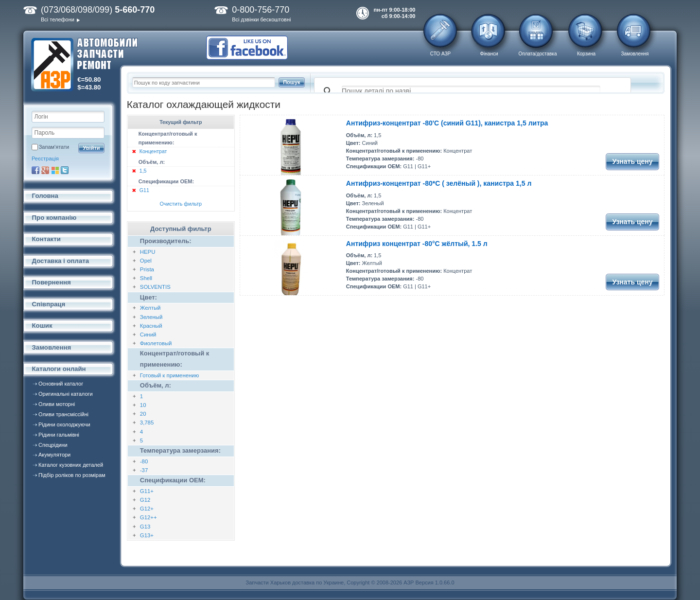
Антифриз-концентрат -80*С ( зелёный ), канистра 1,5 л (439, 183)
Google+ (45, 170)
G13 (145, 527)
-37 (144, 470)
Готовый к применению (169, 375)
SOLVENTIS (155, 287)
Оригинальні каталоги (66, 394)
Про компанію (54, 218)
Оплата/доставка (537, 54)
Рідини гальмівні (59, 435)
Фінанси (489, 54)
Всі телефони (58, 19)
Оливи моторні (57, 404)
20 (143, 414)
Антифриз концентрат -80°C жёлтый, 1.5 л (417, 244)
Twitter (65, 170)
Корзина (586, 54)
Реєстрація (45, 159)
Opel (146, 261)
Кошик (42, 326)
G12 (145, 500)
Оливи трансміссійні (63, 414)
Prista (147, 269)
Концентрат (153, 151)
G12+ (147, 509)
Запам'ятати (54, 147)
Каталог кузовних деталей (71, 465)
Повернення (52, 282)
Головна (45, 196)
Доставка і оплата (61, 261)
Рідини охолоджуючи (64, 424)
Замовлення (635, 54)
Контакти (46, 239)
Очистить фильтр (181, 204)
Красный (151, 326)
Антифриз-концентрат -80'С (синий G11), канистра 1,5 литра (447, 123)
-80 (144, 461)
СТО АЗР (440, 54)
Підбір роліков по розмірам (72, 475)
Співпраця (49, 304)
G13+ (147, 535)
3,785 (147, 423)
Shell (146, 278)
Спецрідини (53, 445)
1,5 (143, 171)
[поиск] (471, 91)
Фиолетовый (156, 343)
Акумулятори (54, 455)
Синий (148, 335)
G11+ (147, 491)
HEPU (148, 252)
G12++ (149, 517)
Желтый (150, 308)
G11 (144, 190)
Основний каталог (61, 384)
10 (143, 405)
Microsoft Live (55, 170)
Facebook (35, 170)
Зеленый (151, 317)
